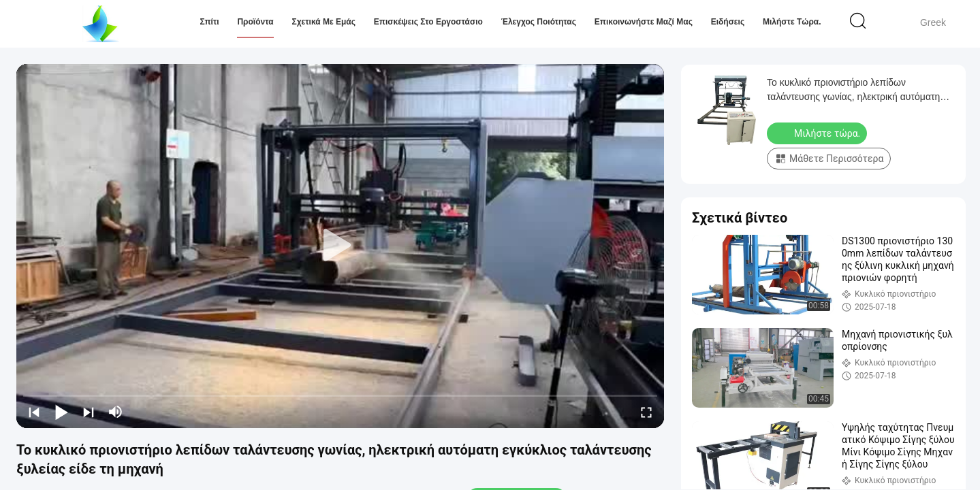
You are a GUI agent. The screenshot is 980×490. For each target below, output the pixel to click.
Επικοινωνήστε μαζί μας (644, 22)
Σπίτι (209, 22)
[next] (89, 412)
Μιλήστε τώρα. (792, 22)
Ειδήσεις (728, 22)
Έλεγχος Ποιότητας (539, 22)
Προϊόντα (255, 22)
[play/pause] (61, 412)
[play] (341, 246)
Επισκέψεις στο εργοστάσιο (428, 22)
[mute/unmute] (116, 412)
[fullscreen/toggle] (646, 412)
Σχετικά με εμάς (323, 22)
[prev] (34, 412)
